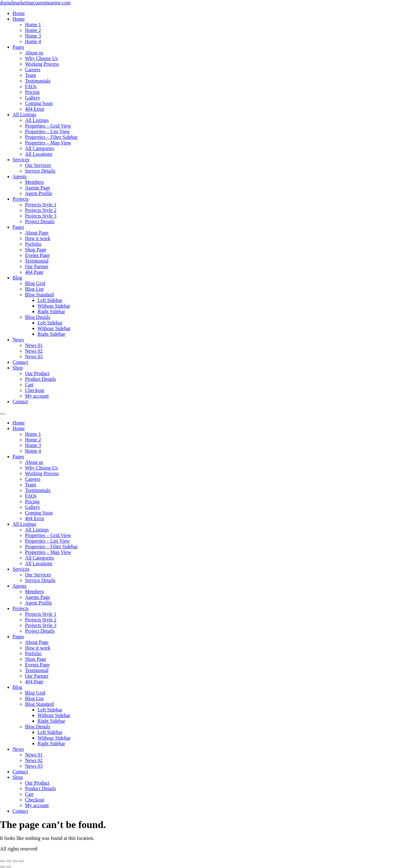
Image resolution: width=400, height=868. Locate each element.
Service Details (40, 171)
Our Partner (37, 266)
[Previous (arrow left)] (2, 867)
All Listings (24, 115)
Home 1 (33, 25)
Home (19, 13)
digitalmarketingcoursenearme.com (35, 3)
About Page (37, 233)
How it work (38, 238)
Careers (33, 70)
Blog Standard (39, 295)
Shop (18, 368)
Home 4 (33, 41)
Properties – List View (47, 131)
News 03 (34, 356)
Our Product (37, 373)
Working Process (42, 64)
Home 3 (33, 36)
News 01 (34, 345)
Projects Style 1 (41, 205)
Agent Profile (39, 193)
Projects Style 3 (41, 216)
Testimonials (38, 81)
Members (34, 182)
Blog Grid (35, 283)
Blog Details (37, 317)
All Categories (40, 148)
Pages (18, 47)
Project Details (40, 221)
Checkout (35, 390)
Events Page (37, 255)
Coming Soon (39, 103)
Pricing (32, 92)
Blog (17, 278)
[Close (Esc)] (21, 861)
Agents (20, 176)
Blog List (34, 289)
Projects (21, 199)
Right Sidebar (51, 311)
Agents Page (37, 188)
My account (37, 396)
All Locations (39, 154)
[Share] (15, 861)
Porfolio (33, 244)
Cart (29, 385)
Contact (20, 362)
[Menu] (2, 414)
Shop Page (36, 250)
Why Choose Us (41, 58)
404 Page (34, 272)
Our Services (38, 165)
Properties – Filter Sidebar (51, 137)
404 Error (35, 109)
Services (21, 160)
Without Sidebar (54, 306)
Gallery (32, 98)
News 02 (34, 351)
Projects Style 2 (41, 210)
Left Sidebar (50, 300)
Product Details (40, 379)
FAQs (31, 86)
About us (34, 53)
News (18, 340)
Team (30, 75)
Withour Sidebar (54, 328)
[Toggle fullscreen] (9, 861)
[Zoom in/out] (2, 861)
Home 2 (33, 30)
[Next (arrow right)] (9, 867)
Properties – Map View (48, 143)
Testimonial (37, 261)
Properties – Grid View (48, 126)
